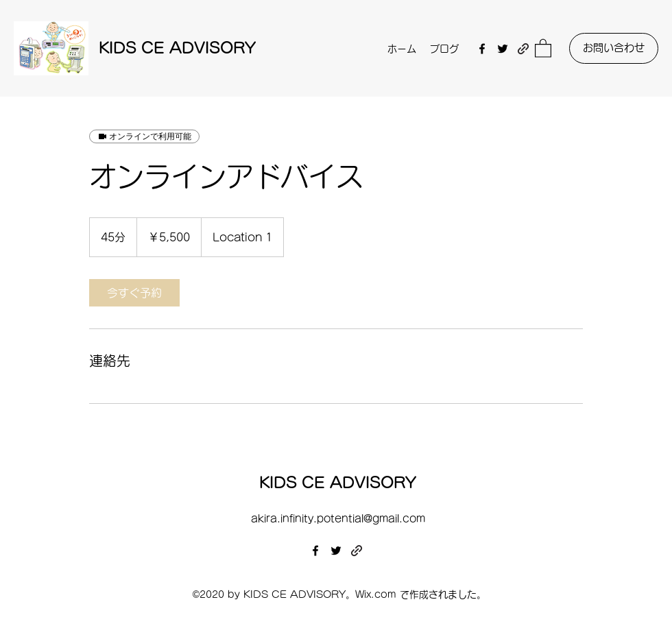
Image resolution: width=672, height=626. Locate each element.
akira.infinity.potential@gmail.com (338, 519)
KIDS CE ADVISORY (177, 48)
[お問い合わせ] (614, 48)
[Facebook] (482, 49)
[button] (543, 48)
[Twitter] (503, 49)
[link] (134, 293)
